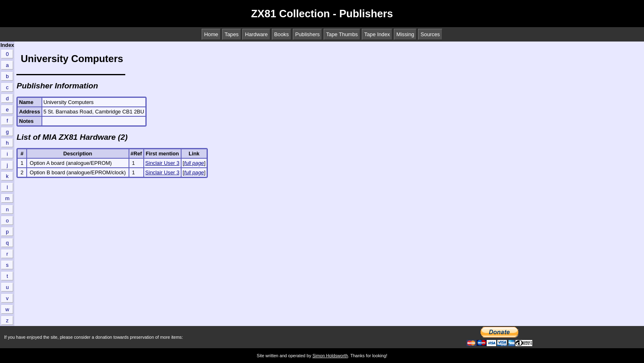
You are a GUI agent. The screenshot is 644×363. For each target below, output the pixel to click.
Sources (430, 34)
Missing (405, 34)
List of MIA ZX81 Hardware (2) (72, 137)
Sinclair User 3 (162, 163)
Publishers (308, 34)
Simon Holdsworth (330, 356)
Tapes (232, 34)
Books (282, 34)
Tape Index (377, 34)
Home (211, 34)
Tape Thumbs (342, 34)
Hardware (256, 34)
